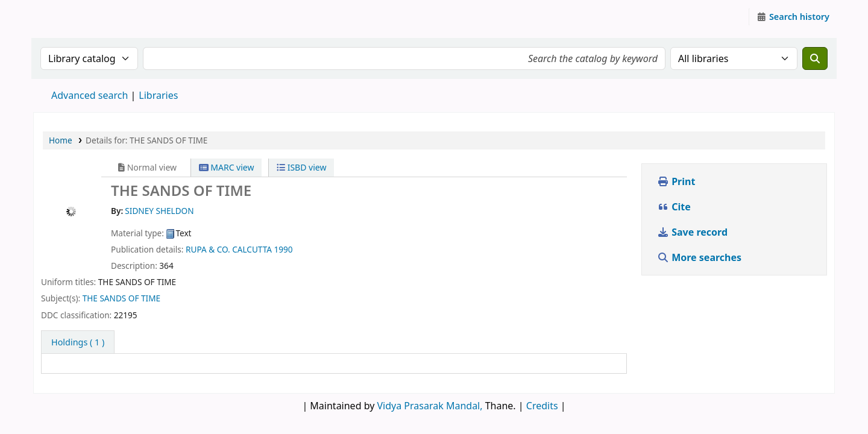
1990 (284, 249)
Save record (693, 232)
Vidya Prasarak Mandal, (430, 406)
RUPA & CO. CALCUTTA (229, 249)
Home (61, 140)
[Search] (815, 58)
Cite (674, 207)
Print (676, 181)
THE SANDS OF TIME (121, 298)
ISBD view (301, 167)
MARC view (227, 167)
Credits (542, 406)
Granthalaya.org (64, 17)
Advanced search (90, 95)
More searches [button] (700, 257)
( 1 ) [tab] (78, 342)
